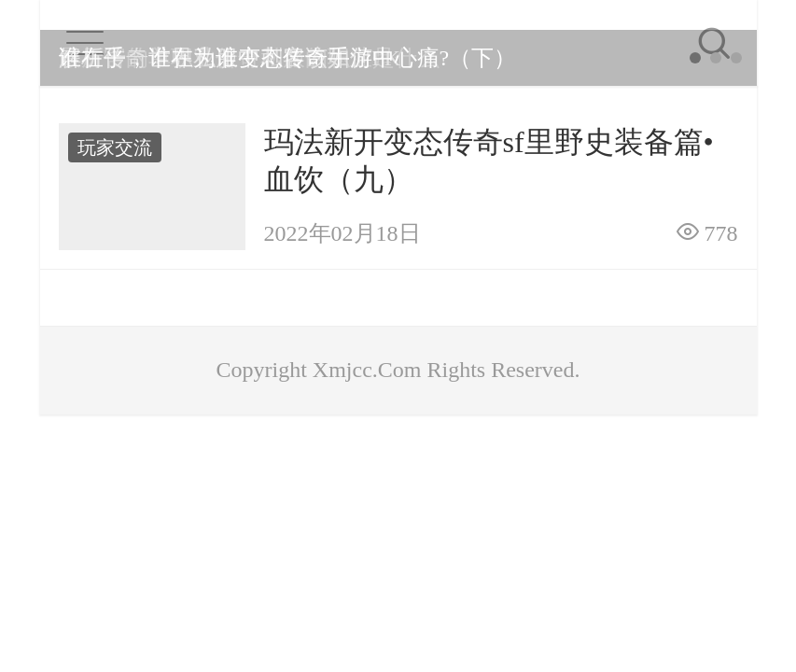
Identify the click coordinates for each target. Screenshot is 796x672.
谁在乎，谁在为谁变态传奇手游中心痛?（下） (288, 58)
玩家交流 (115, 147)
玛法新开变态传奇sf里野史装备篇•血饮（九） (489, 161)
